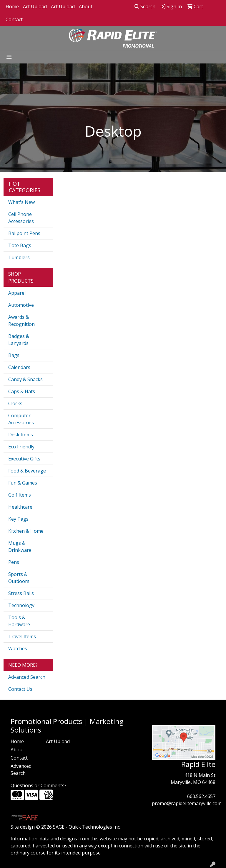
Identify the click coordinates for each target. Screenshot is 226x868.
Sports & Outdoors (19, 578)
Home (12, 6)
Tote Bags (20, 245)
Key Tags (18, 519)
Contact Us (20, 689)
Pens (14, 562)
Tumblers (19, 257)
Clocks (15, 403)
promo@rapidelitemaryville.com (187, 803)
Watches (18, 649)
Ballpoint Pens (24, 233)
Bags (14, 355)
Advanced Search (27, 677)
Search (145, 6)
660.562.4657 (201, 796)
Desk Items (21, 435)
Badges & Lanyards (19, 340)
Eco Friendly (21, 447)
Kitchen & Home (26, 531)
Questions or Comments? (39, 785)
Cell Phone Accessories (21, 218)
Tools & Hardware (19, 621)
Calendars (19, 367)
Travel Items (22, 636)
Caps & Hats (22, 391)
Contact (14, 19)
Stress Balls (21, 593)
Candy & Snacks (25, 379)
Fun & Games (23, 483)
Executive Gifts (24, 459)
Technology (21, 605)
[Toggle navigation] (9, 57)
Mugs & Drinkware (20, 547)
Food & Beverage (27, 471)
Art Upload (35, 6)
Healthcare (20, 507)
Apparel (17, 293)
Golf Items (20, 495)
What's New (21, 202)
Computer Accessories (21, 419)
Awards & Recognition (21, 321)
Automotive (21, 305)
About (86, 6)
